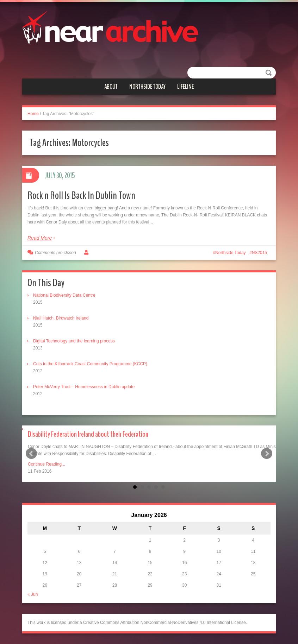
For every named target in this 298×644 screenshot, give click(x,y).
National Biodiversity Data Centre (64, 295)
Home (33, 114)
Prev (31, 454)
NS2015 (259, 253)
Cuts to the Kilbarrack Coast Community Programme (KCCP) (90, 364)
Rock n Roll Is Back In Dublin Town (81, 195)
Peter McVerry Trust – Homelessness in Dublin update (84, 387)
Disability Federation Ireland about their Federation (88, 434)
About (111, 87)
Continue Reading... (46, 464)
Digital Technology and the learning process (74, 341)
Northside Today (147, 87)
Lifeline (185, 87)
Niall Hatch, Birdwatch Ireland (61, 318)
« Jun (33, 594)
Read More (40, 238)
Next (267, 454)
